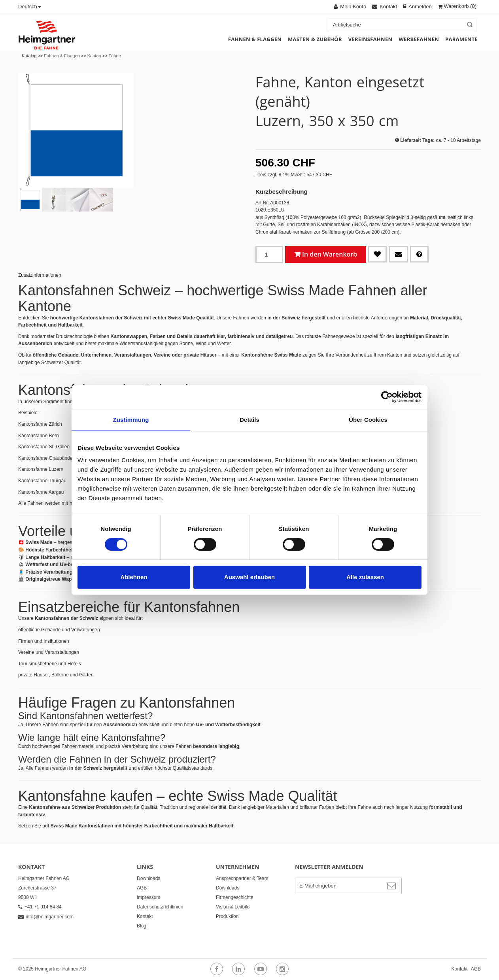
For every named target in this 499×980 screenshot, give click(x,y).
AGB (142, 888)
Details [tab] (249, 420)
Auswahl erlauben (249, 577)
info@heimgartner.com (46, 917)
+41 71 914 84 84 (40, 907)
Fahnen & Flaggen (62, 56)
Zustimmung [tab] (131, 420)
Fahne (115, 56)
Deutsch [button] (30, 7)
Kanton (94, 56)
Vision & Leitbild (233, 907)
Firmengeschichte (235, 897)
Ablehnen (134, 577)
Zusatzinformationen (40, 275)
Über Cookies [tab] (368, 420)
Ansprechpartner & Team (242, 878)
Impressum (148, 897)
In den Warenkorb (330, 254)
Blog (142, 926)
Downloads (148, 878)
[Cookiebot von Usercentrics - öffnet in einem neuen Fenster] (387, 397)
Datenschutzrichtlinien (160, 907)
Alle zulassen (365, 577)
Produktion (227, 916)
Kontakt (145, 916)
